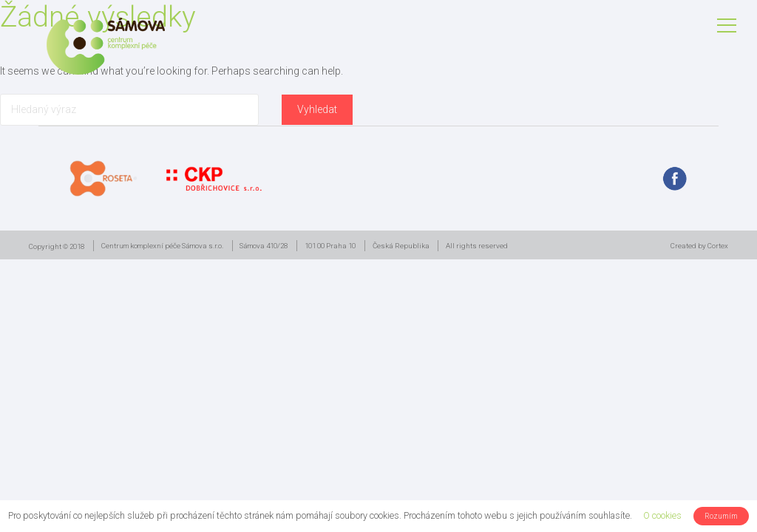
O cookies (662, 515)
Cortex (718, 246)
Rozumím (721, 516)
